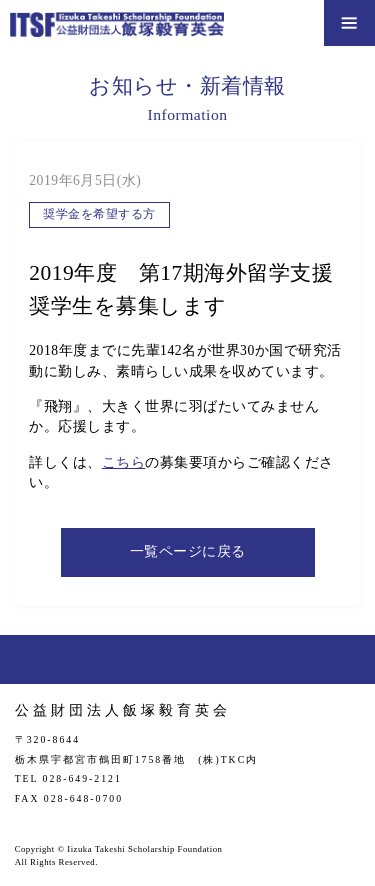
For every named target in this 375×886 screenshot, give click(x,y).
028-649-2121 (82, 778)
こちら (124, 462)
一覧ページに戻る (188, 551)
